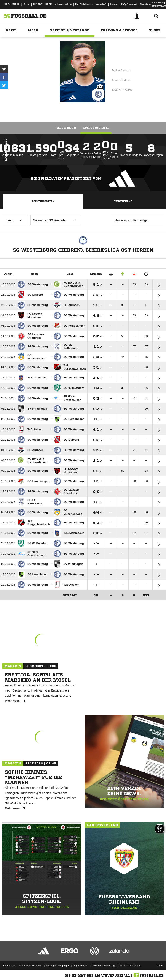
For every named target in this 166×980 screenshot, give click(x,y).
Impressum (9, 966)
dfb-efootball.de (63, 4)
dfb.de (26, 4)
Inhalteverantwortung (103, 966)
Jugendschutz (81, 966)
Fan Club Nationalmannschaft (91, 4)
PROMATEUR (12, 4)
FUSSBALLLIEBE (42, 4)
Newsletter (146, 4)
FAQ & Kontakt (129, 4)
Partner (114, 4)
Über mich (66, 128)
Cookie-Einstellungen (130, 966)
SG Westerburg (39, 75)
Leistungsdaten (43, 201)
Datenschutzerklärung (31, 966)
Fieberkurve (123, 201)
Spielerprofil (96, 128)
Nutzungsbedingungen (57, 966)
